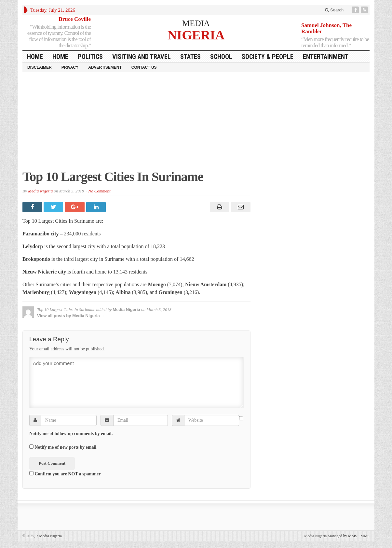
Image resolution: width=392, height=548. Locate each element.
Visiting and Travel (142, 57)
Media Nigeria (40, 191)
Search (334, 10)
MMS (365, 536)
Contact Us (144, 67)
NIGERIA (196, 35)
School (221, 57)
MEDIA (196, 23)
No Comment (99, 191)
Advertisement (105, 67)
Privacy (70, 67)
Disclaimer (40, 67)
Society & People (268, 57)
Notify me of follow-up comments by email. (71, 434)
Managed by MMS (342, 536)
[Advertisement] (196, 124)
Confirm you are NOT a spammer (65, 474)
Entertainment (326, 57)
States (190, 57)
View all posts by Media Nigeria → (71, 316)
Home (60, 57)
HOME (35, 57)
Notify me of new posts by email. (66, 447)
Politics (90, 57)
